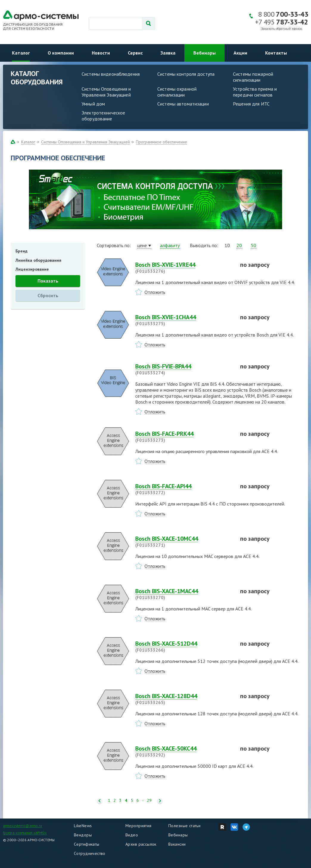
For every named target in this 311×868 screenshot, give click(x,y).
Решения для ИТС (251, 104)
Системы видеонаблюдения (111, 74)
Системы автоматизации (183, 104)
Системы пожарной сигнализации (253, 77)
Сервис (135, 53)
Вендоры (83, 835)
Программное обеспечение (161, 142)
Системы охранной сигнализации (177, 92)
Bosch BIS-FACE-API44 (184, 489)
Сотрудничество (90, 853)
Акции (240, 53)
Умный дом (93, 104)
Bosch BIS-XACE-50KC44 (184, 751)
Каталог (21, 53)
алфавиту (170, 245)
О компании (61, 53)
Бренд (21, 251)
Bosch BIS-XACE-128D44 (184, 699)
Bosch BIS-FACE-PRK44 (184, 437)
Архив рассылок (141, 844)
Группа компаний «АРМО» (25, 833)
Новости (101, 53)
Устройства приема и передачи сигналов (255, 92)
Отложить (155, 292)
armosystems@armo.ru (22, 826)
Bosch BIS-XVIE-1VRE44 (184, 268)
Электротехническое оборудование (103, 116)
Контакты (276, 53)
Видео (132, 835)
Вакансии (177, 844)
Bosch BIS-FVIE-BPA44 (184, 369)
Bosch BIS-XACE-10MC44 (184, 542)
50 (254, 245)
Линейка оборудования (38, 260)
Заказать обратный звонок (282, 29)
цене (142, 245)
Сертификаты (87, 844)
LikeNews (83, 826)
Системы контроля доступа (186, 74)
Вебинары (205, 53)
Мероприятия (139, 826)
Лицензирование (32, 269)
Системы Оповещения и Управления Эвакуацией (106, 92)
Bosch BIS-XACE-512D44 (184, 647)
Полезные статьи (184, 826)
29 (149, 800)
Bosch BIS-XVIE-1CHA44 (184, 320)
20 (239, 245)
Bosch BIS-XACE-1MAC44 (184, 594)
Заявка (168, 53)
